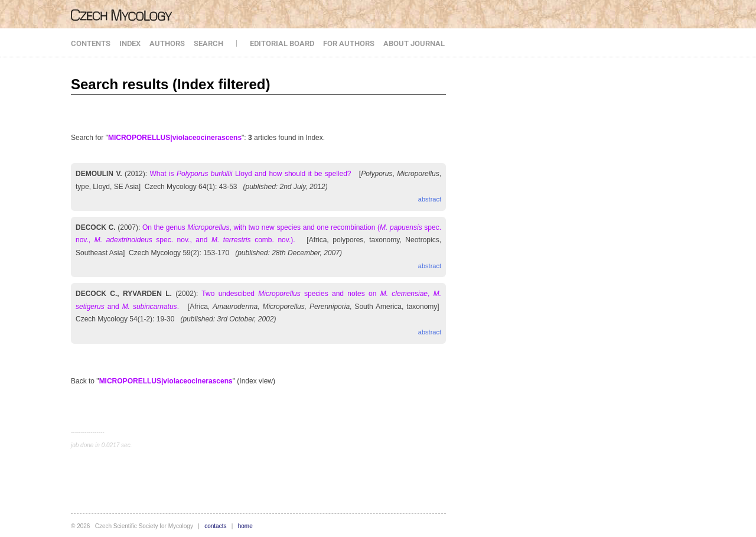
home (245, 526)
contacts (215, 526)
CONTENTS (91, 43)
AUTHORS (167, 43)
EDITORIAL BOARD (282, 43)
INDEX (130, 43)
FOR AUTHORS (349, 43)
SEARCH (208, 43)
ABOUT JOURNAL (414, 43)
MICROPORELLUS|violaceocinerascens (175, 138)
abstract (430, 199)
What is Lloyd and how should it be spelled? (251, 174)
